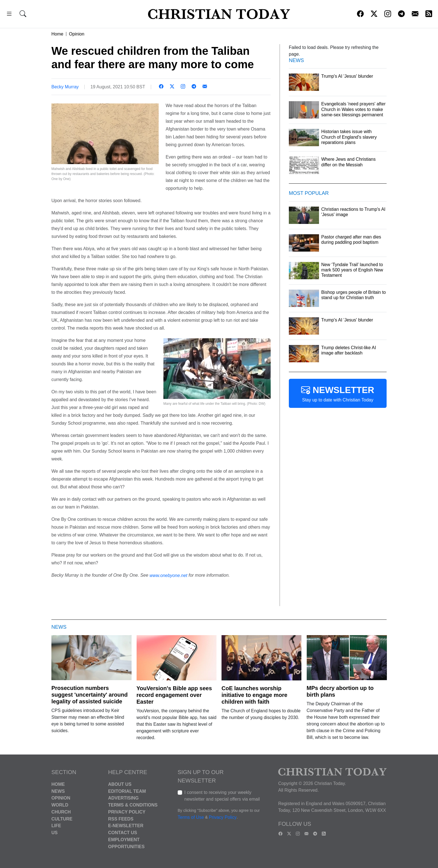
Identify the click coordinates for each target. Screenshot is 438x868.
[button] (9, 15)
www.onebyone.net (168, 575)
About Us (120, 784)
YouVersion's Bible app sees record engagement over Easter (174, 695)
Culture (62, 819)
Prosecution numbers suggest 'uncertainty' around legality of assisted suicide (90, 695)
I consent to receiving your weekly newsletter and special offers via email (222, 796)
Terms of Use (191, 817)
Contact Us (123, 833)
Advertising (123, 798)
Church (61, 812)
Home (57, 34)
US (54, 833)
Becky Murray (65, 87)
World (60, 805)
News (58, 791)
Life (56, 826)
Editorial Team (127, 791)
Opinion (77, 34)
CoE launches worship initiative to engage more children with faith (254, 695)
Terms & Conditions (133, 805)
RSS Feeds (121, 819)
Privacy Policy (127, 812)
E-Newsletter (126, 826)
